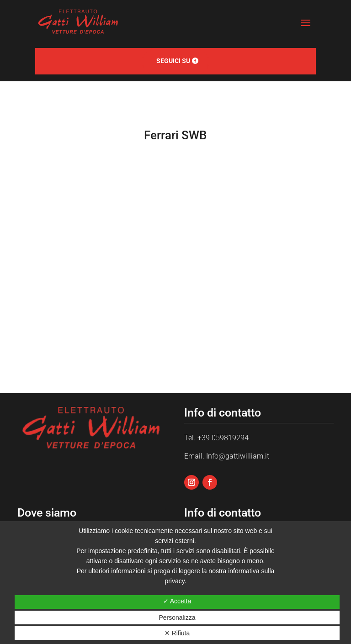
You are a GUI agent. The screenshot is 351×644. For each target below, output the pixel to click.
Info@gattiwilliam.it (238, 456)
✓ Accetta (177, 601)
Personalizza (177, 618)
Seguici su (173, 61)
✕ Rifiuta (177, 633)
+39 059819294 (223, 438)
